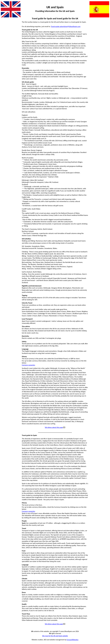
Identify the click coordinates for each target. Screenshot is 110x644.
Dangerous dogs (7, 48)
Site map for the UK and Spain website (55, 636)
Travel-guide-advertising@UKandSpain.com (66, 26)
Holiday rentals (7, 93)
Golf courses (6, 70)
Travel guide (104, 89)
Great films (5, 81)
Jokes (106, 22)
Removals (105, 70)
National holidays (102, 48)
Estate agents (6, 52)
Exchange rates (7, 55)
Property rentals (103, 63)
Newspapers (104, 52)
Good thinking (7, 78)
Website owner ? (102, 96)
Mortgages (104, 44)
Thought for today (102, 81)
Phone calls (104, 55)
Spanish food (104, 78)
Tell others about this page (54, 427)
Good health (6, 74)
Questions (105, 67)
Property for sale (102, 59)
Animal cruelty (7, 33)
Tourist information (102, 85)
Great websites (7, 89)
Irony (3, 96)
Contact (4, 44)
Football (4, 63)
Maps (106, 33)
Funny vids (5, 67)
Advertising (5, 26)
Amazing (5, 37)
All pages (5, 30)
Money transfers (103, 41)
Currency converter (28, 365)
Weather (105, 93)
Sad (107, 74)
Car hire (4, 41)
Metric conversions (102, 37)
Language (105, 30)
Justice (106, 26)
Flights (4, 59)
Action (4, 22)
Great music (6, 85)
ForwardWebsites (73, 640)
